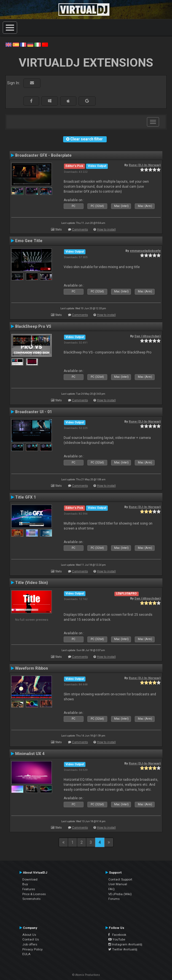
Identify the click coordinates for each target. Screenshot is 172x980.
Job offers (30, 944)
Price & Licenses (34, 894)
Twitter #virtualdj (123, 949)
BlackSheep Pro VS (33, 326)
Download (30, 879)
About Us (29, 935)
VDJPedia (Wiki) (120, 894)
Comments (80, 230)
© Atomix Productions (86, 975)
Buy (25, 884)
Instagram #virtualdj (125, 944)
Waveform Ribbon (32, 668)
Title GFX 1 (25, 497)
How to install (106, 230)
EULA (26, 954)
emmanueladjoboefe (145, 251)
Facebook (117, 935)
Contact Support (120, 879)
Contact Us (31, 939)
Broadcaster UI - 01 (33, 412)
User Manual (118, 884)
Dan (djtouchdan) (148, 336)
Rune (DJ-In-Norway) (145, 165)
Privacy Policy (33, 949)
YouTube (117, 939)
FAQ (111, 889)
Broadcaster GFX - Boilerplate (43, 155)
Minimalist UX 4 (30, 754)
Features (29, 889)
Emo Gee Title (29, 241)
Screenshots (31, 899)
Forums (114, 899)
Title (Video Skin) (32, 583)
